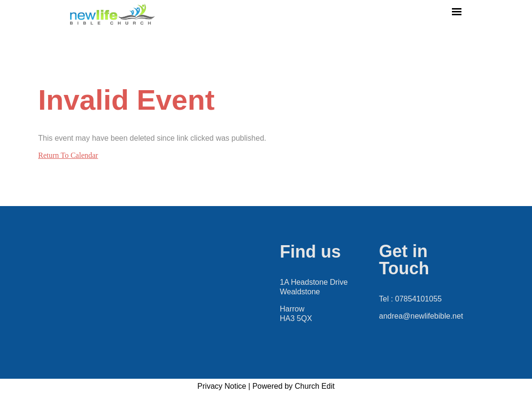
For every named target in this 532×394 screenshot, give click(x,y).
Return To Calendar (68, 155)
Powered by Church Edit (293, 386)
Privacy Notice (222, 386)
